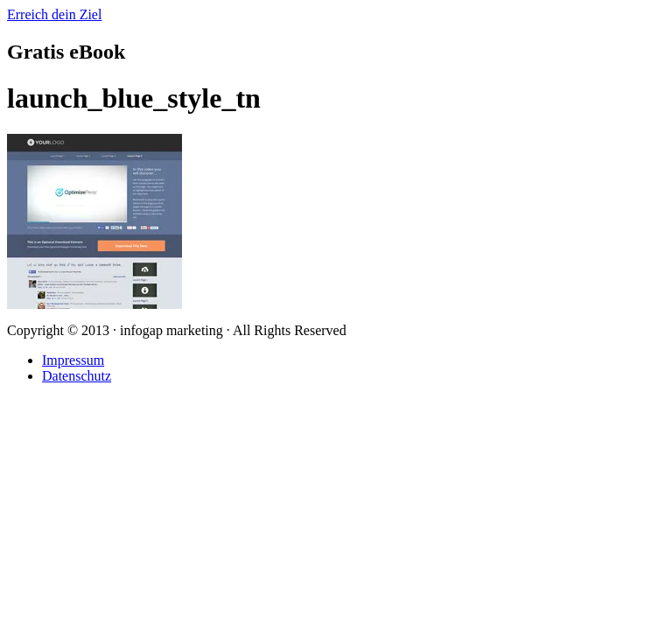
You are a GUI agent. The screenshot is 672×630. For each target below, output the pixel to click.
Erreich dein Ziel (54, 14)
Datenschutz (77, 376)
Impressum (73, 360)
